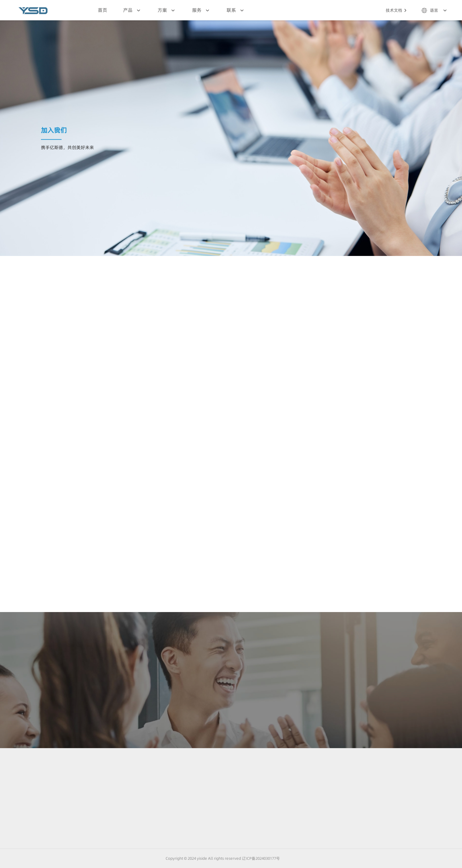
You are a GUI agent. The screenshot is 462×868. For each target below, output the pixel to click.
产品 (132, 10)
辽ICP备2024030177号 (261, 858)
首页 (103, 10)
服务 (201, 10)
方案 (167, 10)
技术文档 (397, 10)
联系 (236, 10)
